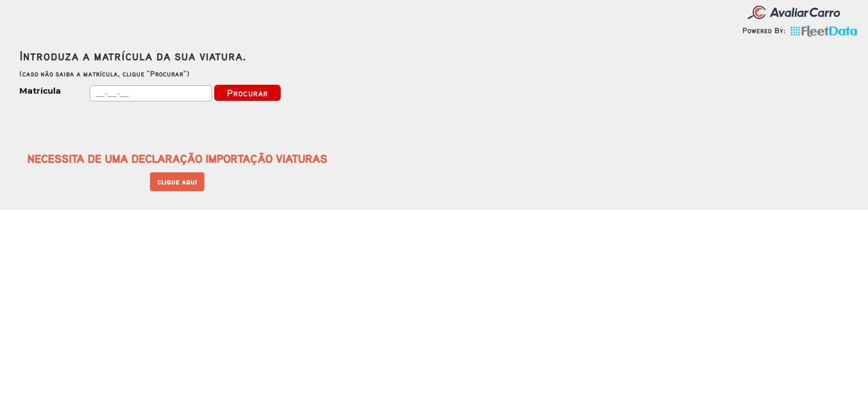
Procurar (247, 93)
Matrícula (40, 91)
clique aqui (177, 181)
